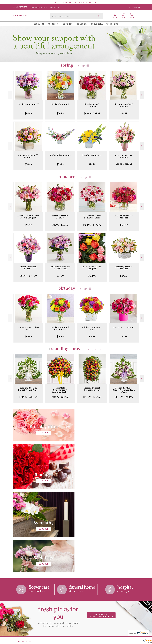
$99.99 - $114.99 (124, 164)
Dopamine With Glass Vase (28, 328)
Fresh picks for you (58, 533)
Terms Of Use (95, 642)
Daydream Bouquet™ (28, 104)
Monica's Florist (21, 16)
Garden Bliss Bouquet (60, 155)
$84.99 (28, 113)
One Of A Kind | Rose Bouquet (92, 268)
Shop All (84, 66)
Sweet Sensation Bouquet (28, 268)
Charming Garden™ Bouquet (124, 105)
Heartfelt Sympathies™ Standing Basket (60, 390)
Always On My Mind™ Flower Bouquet (28, 217)
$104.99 (124, 225)
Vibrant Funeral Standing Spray (92, 389)
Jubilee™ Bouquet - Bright (92, 328)
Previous (10, 95)
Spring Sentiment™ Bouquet (28, 156)
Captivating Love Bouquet (124, 156)
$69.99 (28, 336)
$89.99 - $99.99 (92, 113)
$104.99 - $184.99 (60, 397)
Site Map (134, 642)
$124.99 (92, 276)
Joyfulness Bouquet (92, 155)
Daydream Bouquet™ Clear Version (60, 268)
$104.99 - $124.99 (28, 397)
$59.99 (92, 336)
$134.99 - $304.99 (92, 397)
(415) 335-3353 (22, 7)
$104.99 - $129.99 (92, 225)
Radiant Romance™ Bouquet (124, 217)
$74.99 (60, 113)
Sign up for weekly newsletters (101, 532)
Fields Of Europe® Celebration (60, 328)
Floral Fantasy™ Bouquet (92, 105)
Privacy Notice (107, 642)
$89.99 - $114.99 (28, 276)
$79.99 (60, 164)
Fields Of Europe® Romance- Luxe (92, 217)
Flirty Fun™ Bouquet (124, 327)
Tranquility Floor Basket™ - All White (28, 389)
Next (142, 95)
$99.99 (92, 164)
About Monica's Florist (22, 558)
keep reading (83, 563)
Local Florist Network (122, 642)
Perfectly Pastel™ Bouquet (124, 268)
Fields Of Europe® (60, 104)
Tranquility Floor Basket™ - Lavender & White (124, 390)
